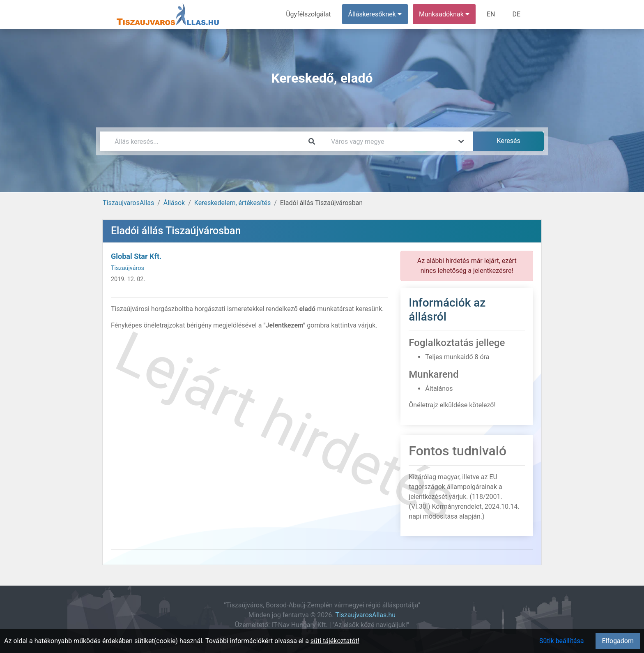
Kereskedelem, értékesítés (232, 203)
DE (516, 14)
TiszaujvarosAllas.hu (365, 615)
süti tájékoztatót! (335, 641)
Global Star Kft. (136, 256)
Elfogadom (618, 641)
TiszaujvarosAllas (128, 203)
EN (491, 14)
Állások (174, 203)
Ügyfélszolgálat (308, 14)
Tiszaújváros (128, 268)
